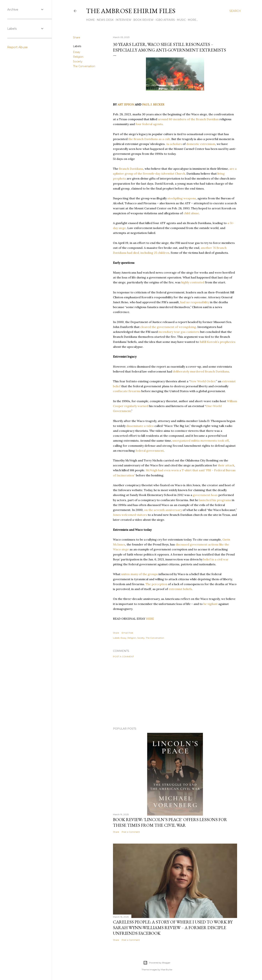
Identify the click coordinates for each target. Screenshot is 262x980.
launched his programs (215, 500)
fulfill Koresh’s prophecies (218, 342)
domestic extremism (201, 144)
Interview (123, 20)
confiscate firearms (127, 391)
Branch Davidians (131, 169)
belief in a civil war (216, 559)
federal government (150, 451)
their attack (226, 465)
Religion (78, 57)
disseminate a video (140, 426)
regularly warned (136, 406)
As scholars (174, 144)
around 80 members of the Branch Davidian (188, 119)
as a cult (164, 139)
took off (223, 441)
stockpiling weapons (182, 198)
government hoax (205, 495)
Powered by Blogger (157, 963)
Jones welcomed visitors (130, 515)
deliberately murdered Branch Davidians (201, 371)
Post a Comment (123, 657)
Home (90, 20)
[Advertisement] (175, 692)
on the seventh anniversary (163, 510)
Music (181, 20)
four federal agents (149, 124)
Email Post (127, 633)
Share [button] (77, 37)
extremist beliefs (180, 589)
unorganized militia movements (195, 441)
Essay (77, 52)
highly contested (193, 282)
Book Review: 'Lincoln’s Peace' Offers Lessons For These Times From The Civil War (170, 822)
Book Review (143, 20)
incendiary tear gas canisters (179, 332)
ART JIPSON (126, 104)
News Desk (105, 20)
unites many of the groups (139, 574)
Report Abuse (17, 47)
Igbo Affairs (165, 20)
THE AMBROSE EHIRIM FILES (131, 11)
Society (78, 61)
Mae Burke (166, 970)
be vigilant (211, 604)
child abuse (191, 213)
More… (193, 20)
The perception (156, 584)
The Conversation (84, 66)
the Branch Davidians (143, 139)
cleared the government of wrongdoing (168, 327)
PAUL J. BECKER (153, 104)
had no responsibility (195, 302)
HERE (150, 619)
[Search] (235, 11)
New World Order (203, 381)
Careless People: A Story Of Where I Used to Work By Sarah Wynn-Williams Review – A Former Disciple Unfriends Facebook (173, 928)
